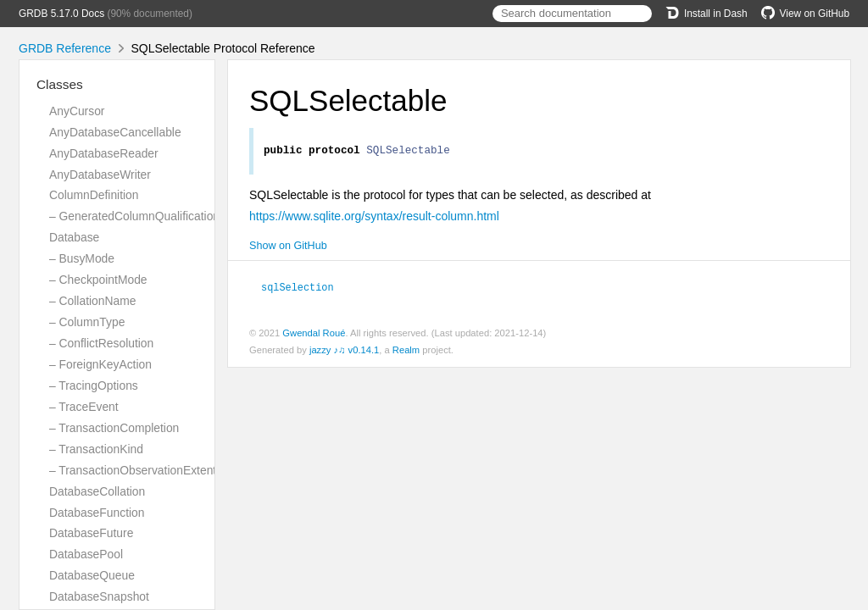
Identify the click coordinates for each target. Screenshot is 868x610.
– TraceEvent (84, 407)
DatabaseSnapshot (99, 596)
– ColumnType (87, 322)
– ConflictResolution (101, 343)
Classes (60, 84)
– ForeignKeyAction (100, 364)
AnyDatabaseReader (104, 153)
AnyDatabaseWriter (100, 175)
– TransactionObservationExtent (133, 470)
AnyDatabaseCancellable (115, 132)
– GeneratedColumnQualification (134, 216)
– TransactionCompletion (114, 428)
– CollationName (92, 301)
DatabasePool (86, 554)
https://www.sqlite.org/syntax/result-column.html (374, 219)
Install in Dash (707, 14)
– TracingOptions (94, 385)
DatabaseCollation (97, 491)
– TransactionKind (96, 449)
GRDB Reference (65, 48)
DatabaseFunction (97, 513)
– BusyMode (82, 258)
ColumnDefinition (94, 195)
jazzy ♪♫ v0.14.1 (344, 352)
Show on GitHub (288, 248)
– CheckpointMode (98, 280)
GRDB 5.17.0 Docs (61, 14)
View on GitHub (805, 14)
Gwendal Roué (314, 335)
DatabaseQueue (92, 575)
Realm (406, 352)
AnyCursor (77, 111)
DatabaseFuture (91, 533)
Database (74, 237)
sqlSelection (305, 289)
